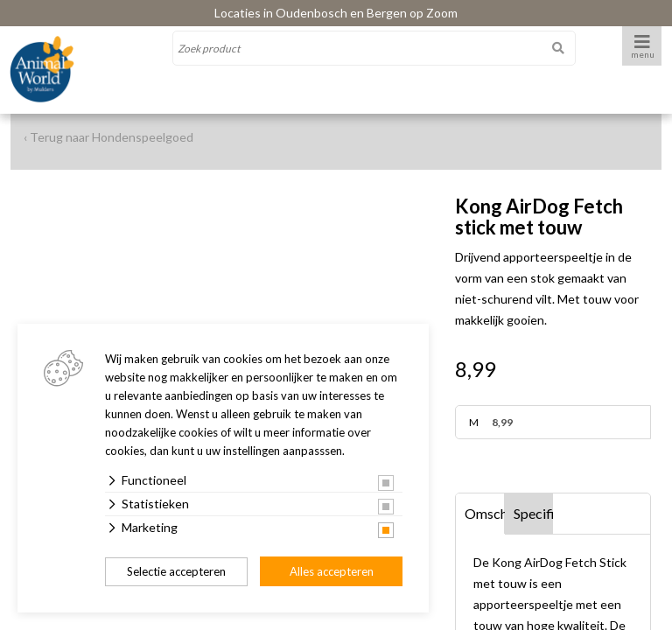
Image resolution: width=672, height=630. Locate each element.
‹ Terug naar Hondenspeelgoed (108, 137)
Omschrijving (485, 513)
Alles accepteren (332, 571)
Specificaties (534, 513)
